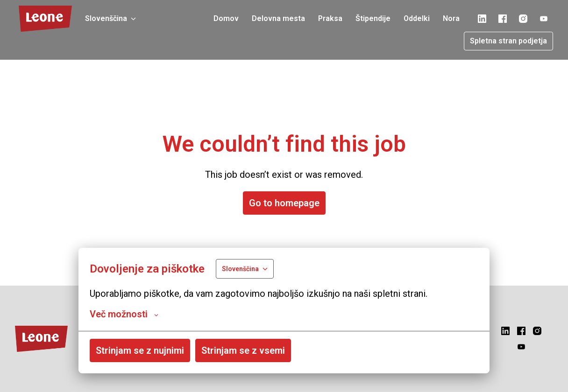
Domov (226, 18)
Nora (451, 18)
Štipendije (373, 18)
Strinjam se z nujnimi (140, 350)
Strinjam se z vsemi (243, 350)
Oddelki (417, 18)
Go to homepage (284, 203)
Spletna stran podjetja (508, 41)
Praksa (330, 18)
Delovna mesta (278, 18)
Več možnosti (124, 314)
